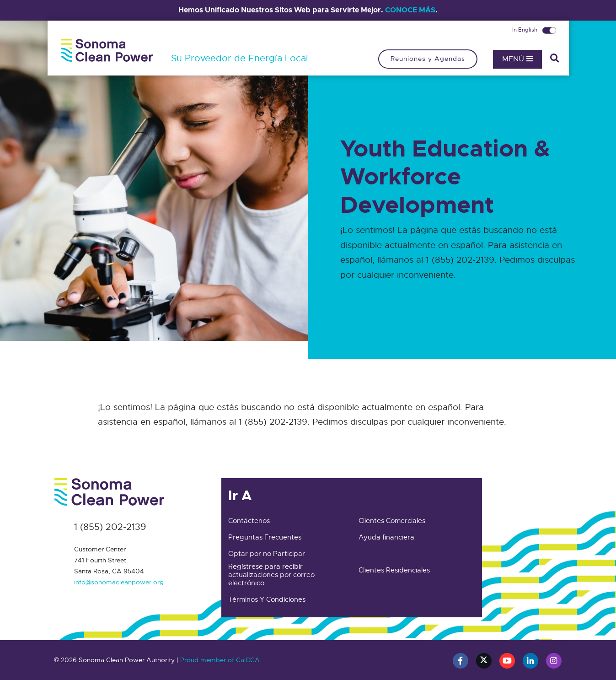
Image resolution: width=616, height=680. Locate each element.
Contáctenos (249, 521)
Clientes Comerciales (392, 521)
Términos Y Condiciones (267, 599)
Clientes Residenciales (394, 570)
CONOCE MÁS (410, 10)
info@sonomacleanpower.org (119, 582)
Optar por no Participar (267, 554)
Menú (517, 59)
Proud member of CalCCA (220, 660)
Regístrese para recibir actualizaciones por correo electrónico (271, 575)
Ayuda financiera (386, 537)
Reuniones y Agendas (428, 59)
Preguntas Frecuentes (265, 537)
